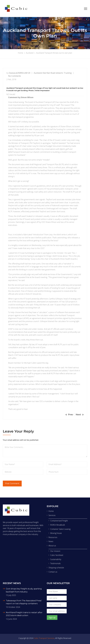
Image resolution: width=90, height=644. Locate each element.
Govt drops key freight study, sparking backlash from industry (24, 590)
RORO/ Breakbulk (58, 525)
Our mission (55, 551)
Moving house (56, 533)
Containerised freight (59, 521)
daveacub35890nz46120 (20, 73)
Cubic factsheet (57, 555)
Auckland (38, 73)
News (51, 541)
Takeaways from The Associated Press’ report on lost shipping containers (24, 602)
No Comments (15, 76)
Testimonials (55, 563)
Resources (53, 537)
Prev (69, 415)
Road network (57, 73)
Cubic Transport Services (44, 638)
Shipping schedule (56, 568)
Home (51, 511)
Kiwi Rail (46, 73)
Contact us (53, 572)
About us (52, 546)
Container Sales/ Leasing (60, 529)
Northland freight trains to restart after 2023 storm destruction (24, 614)
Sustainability (56, 559)
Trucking (68, 73)
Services (52, 515)
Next (80, 415)
